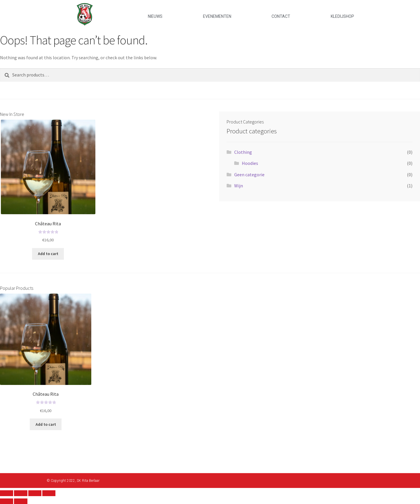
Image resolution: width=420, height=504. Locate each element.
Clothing (243, 152)
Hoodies (250, 163)
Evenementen (217, 16)
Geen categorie (249, 175)
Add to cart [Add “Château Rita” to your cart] (48, 254)
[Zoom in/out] (49, 493)
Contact (281, 16)
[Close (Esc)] (7, 493)
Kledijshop (342, 16)
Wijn (239, 186)
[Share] (21, 493)
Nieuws (155, 16)
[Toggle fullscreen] (35, 493)
